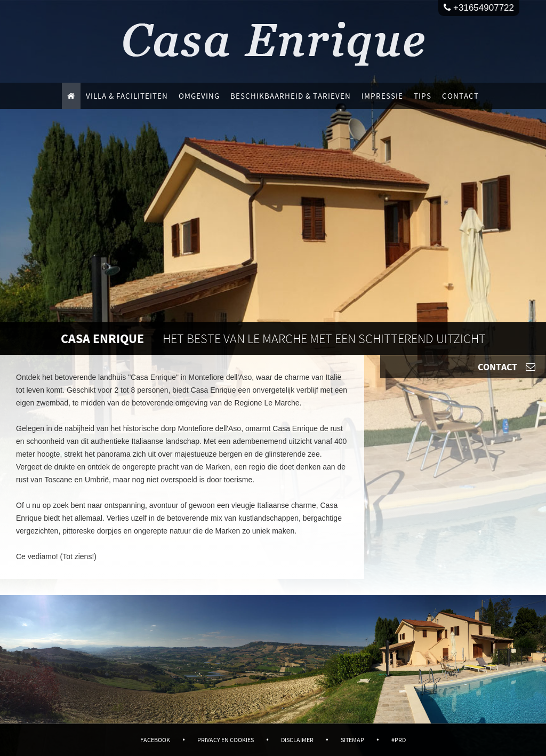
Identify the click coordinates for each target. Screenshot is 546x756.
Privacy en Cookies (226, 740)
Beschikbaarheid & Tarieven (291, 96)
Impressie (382, 96)
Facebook (155, 740)
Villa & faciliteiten (127, 96)
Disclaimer (297, 740)
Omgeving (199, 96)
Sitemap (352, 740)
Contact (460, 96)
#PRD (399, 740)
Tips (423, 96)
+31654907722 (479, 8)
